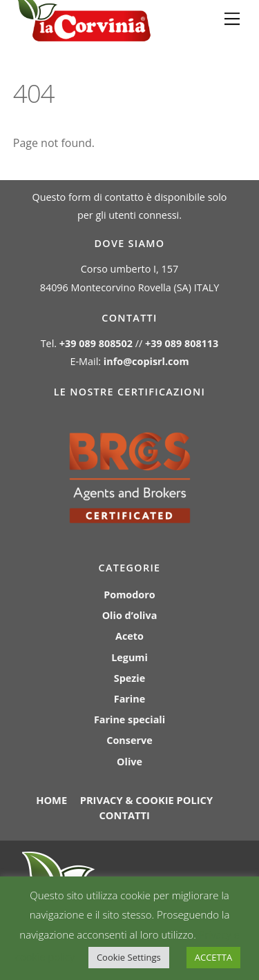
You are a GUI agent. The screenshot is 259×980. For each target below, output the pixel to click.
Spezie (129, 678)
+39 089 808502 (96, 343)
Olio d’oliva (130, 615)
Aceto (129, 636)
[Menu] (232, 19)
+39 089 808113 (182, 343)
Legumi (129, 657)
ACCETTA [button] (213, 957)
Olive (129, 762)
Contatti (124, 815)
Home (51, 800)
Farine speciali (129, 719)
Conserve (129, 740)
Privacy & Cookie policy (146, 800)
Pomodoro (129, 595)
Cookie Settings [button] (129, 957)
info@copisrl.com (146, 361)
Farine (129, 699)
